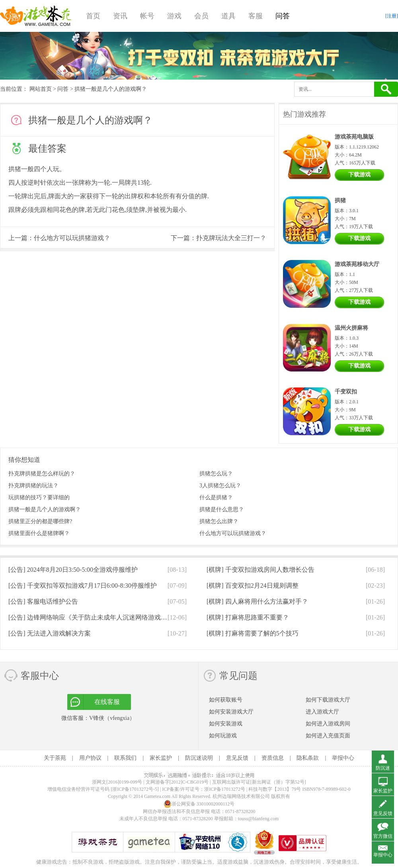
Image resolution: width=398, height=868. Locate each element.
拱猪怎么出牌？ (219, 521)
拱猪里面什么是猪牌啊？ (39, 533)
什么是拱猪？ (216, 498)
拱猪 (15, 169)
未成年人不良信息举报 (144, 819)
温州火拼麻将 (351, 328)
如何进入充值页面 (328, 736)
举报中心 (343, 758)
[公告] (73, 570)
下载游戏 (359, 175)
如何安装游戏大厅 (231, 712)
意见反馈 (237, 758)
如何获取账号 (226, 700)
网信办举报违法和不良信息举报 (176, 811)
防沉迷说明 (199, 758)
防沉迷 (383, 768)
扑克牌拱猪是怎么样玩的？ (42, 474)
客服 (256, 16)
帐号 (147, 16)
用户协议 (90, 758)
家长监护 (161, 758)
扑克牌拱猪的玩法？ (33, 486)
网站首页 (41, 89)
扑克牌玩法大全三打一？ (231, 238)
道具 (228, 16)
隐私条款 (308, 758)
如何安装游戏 (226, 724)
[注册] (392, 16)
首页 (93, 16)
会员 (201, 16)
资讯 (120, 16)
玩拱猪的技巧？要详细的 (39, 498)
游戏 (174, 16)
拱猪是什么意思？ (222, 509)
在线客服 (107, 702)
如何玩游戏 (223, 736)
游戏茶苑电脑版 (354, 137)
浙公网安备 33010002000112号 (199, 804)
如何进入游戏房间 (328, 724)
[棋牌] (260, 570)
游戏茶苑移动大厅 (357, 264)
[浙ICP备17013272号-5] (135, 789)
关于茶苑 (55, 758)
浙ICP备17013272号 (225, 789)
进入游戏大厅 (322, 712)
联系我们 (125, 758)
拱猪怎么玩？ (216, 474)
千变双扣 (346, 392)
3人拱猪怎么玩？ (220, 486)
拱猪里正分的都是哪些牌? (40, 521)
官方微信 (383, 836)
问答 (283, 16)
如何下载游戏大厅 (328, 700)
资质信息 (273, 758)
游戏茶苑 (36, 16)
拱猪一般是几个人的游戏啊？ (45, 509)
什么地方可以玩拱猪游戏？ (72, 238)
